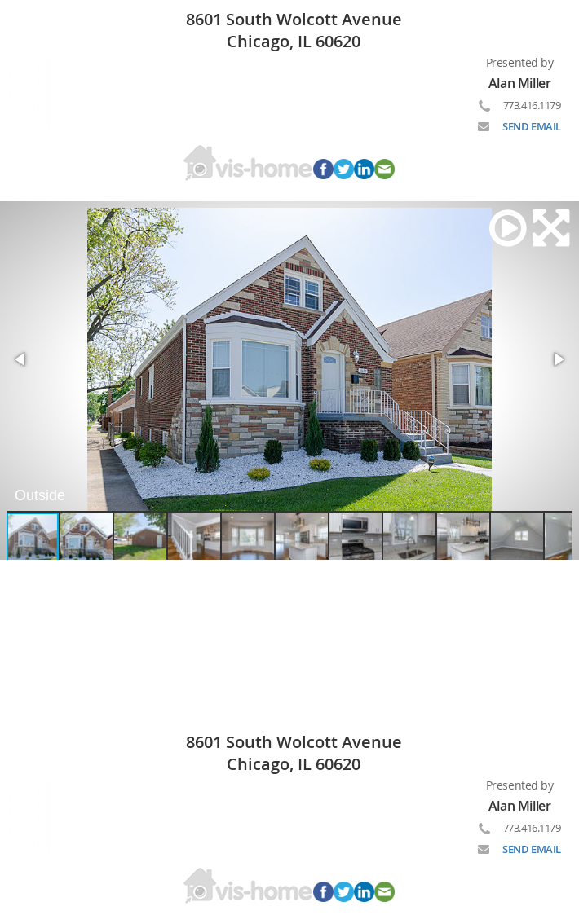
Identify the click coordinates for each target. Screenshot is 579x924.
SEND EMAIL (532, 126)
